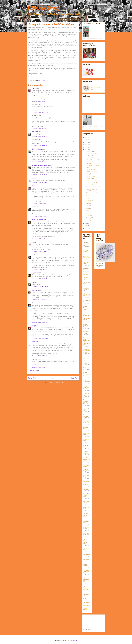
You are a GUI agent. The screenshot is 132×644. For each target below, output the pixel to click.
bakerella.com (86, 269)
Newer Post (32, 378)
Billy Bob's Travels (86, 333)
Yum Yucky (35, 290)
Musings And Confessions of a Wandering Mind (87, 341)
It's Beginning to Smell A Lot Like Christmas (93, 182)
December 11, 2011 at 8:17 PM (39, 269)
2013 (86, 145)
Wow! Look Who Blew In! (93, 187)
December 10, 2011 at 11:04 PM (40, 175)
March (88, 216)
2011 (86, 150)
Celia (33, 282)
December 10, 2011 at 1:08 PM (39, 129)
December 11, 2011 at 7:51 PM (39, 252)
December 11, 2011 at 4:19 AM (39, 204)
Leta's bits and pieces (86, 502)
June (88, 208)
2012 (86, 147)
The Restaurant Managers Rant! (86, 542)
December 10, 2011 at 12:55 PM (40, 112)
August (88, 203)
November (89, 196)
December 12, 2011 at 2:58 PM (40, 322)
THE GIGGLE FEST (87, 410)
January (89, 221)
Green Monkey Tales (85, 326)
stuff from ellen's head (86, 257)
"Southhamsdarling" (87, 263)
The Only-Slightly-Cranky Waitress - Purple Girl (86, 468)
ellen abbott (35, 132)
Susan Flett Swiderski (38, 220)
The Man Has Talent (91, 172)
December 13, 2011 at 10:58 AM (40, 338)
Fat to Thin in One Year (87, 422)
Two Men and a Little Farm (86, 244)
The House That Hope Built (86, 572)
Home (53, 378)
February (89, 218)
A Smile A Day (86, 395)
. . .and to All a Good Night (93, 160)
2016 (86, 137)
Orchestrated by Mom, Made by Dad (92, 155)
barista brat (86, 560)
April (88, 213)
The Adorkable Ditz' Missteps (86, 580)
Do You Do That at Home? (86, 495)
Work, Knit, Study (86, 446)
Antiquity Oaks (86, 428)
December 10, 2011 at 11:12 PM (39, 183)
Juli (33, 242)
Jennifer (35, 89)
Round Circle (87, 489)
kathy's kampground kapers (87, 295)
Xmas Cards (35, 110)
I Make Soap (44, 8)
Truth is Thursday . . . (92, 176)
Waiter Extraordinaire (87, 374)
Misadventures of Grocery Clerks (87, 608)
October (88, 198)
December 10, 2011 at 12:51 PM (40, 101)
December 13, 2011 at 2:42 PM (40, 356)
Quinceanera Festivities (92, 193)
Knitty (34, 255)
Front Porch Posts (86, 508)
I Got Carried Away (91, 170)
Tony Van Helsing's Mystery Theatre (86, 402)
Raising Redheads (86, 565)
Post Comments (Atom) (56, 383)
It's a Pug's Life (86, 522)
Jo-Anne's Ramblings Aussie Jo (40, 165)
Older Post (74, 378)
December (89, 152)
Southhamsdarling (37, 149)
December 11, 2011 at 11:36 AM (40, 239)
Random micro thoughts (86, 276)
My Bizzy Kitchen (86, 251)
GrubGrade (86, 288)
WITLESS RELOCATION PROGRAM (87, 351)
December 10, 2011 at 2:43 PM (40, 136)
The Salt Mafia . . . (91, 179)
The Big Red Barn (87, 549)
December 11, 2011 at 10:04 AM (40, 216)
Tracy (33, 326)
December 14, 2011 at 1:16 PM (39, 367)
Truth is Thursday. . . (91, 158)
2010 (86, 224)
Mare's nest (87, 555)
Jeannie (34, 178)
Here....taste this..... (86, 595)
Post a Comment (35, 371)
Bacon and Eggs (86, 476)
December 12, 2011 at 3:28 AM (40, 279)
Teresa (34, 342)
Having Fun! (89, 174)
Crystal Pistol (35, 273)
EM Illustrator (86, 416)
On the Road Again (87, 283)
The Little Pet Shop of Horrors (86, 515)
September (89, 201)
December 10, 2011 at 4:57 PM (40, 162)
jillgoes (85, 363)
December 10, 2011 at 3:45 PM (40, 146)
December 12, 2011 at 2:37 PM (40, 300)
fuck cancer (87, 602)
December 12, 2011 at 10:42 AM (40, 287)
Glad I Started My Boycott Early (93, 167)
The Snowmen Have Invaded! (91, 190)
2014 (86, 142)
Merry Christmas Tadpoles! (90, 163)
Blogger (75, 641)
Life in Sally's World (87, 381)
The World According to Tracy (87, 459)
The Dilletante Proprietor (86, 588)
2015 (86, 140)
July (88, 206)
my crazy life (86, 358)
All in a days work (87, 434)
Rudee (34, 207)
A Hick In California (86, 453)
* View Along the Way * (86, 388)
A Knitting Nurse (86, 528)
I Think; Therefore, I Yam (86, 308)
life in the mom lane (38, 303)
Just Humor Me (87, 301)
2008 (86, 229)
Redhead (34, 186)
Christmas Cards (36, 365)
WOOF (85, 599)
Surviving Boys (86, 440)
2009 (86, 226)
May (88, 211)
